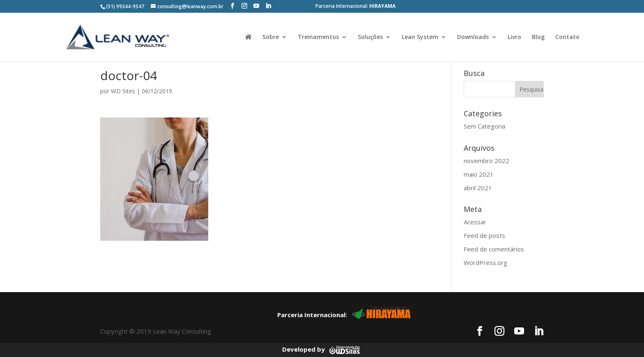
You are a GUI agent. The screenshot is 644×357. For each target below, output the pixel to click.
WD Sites (123, 91)
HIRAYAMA (382, 6)
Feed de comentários (494, 249)
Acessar (475, 222)
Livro (514, 37)
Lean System (420, 37)
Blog (538, 37)
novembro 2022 (486, 161)
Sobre (271, 37)
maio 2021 (479, 174)
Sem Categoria (484, 126)
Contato (567, 37)
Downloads (473, 37)
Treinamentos (318, 37)
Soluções (370, 37)
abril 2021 (478, 188)
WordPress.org (485, 263)
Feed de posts (484, 235)
